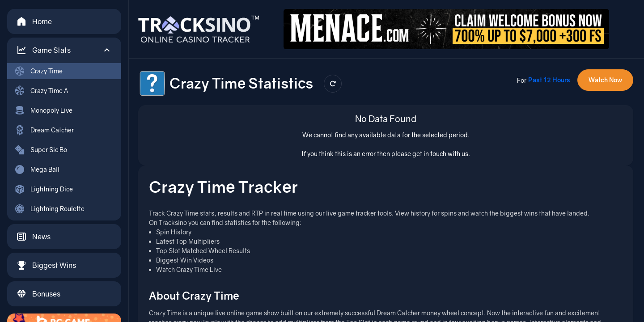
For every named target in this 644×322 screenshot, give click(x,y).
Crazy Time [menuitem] (38, 71)
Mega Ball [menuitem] (37, 169)
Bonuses (38, 294)
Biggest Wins (46, 265)
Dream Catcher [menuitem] (44, 130)
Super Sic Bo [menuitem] (41, 150)
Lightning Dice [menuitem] (44, 189)
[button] (64, 50)
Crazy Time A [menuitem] (41, 91)
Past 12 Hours (549, 80)
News (33, 237)
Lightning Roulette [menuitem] (49, 209)
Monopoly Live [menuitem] (43, 110)
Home (34, 21)
